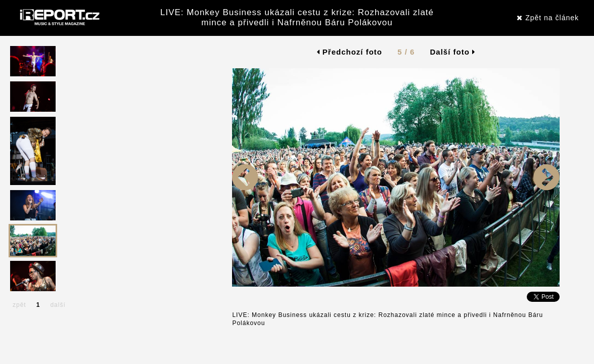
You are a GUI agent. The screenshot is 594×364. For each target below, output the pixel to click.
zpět (19, 305)
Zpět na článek (548, 18)
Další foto (453, 52)
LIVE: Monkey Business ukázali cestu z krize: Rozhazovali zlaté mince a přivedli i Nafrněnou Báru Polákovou (297, 17)
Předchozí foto (350, 52)
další (58, 305)
